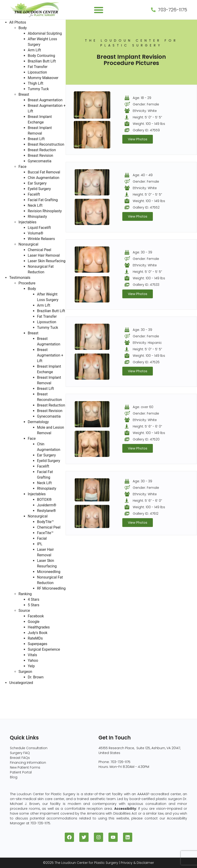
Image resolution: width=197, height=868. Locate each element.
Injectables (27, 222)
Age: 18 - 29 (142, 98)
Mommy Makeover (43, 78)
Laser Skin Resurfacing (47, 261)
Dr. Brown (36, 677)
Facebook (36, 616)
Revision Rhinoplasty (45, 211)
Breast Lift (36, 139)
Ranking (25, 594)
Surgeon (25, 672)
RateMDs (35, 638)
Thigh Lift (35, 83)
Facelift (34, 194)
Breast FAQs (20, 758)
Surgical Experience (44, 649)
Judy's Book (38, 633)
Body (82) (9, 699)
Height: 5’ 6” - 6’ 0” (147, 426)
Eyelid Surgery (39, 189)
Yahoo (33, 660)
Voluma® (35, 233)
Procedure (27, 283)
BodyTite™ (45, 522)
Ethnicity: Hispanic (147, 343)
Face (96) (9, 705)
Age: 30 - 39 (142, 252)
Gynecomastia (40, 161)
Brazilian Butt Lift (42, 61)
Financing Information (28, 763)
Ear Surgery (37, 183)
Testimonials (20, 278)
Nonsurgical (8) (14, 710)
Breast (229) (11, 694)
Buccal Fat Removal (44, 172)
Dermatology (38, 422)
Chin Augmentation (43, 178)
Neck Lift (35, 205)
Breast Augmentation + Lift (50, 355)
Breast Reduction (42, 150)
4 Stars (34, 599)
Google (34, 622)
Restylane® (46, 511)
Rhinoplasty (37, 217)
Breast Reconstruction (46, 144)
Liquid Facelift (39, 228)
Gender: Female (146, 104)
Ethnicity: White (145, 111)
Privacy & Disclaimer (137, 863)
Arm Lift (34, 50)
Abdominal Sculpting (45, 33)
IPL (40, 544)
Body (23, 28)
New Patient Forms (25, 767)
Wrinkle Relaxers (41, 239)
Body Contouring (41, 56)
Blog (14, 777)
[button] (99, 10)
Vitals (32, 655)
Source (24, 611)
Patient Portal (21, 772)
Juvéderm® (47, 505)
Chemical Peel (39, 250)
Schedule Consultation (29, 748)
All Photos (18, 22)
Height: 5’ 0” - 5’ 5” (147, 117)
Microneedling (49, 572)
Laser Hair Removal (44, 255)
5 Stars (34, 605)
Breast (24, 94)
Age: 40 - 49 (143, 175)
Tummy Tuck (38, 89)
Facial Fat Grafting (43, 200)
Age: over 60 (143, 407)
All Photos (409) (14, 688)
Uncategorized (21, 683)
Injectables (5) (13, 716)
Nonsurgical (28, 244)
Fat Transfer (38, 67)
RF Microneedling (51, 588)
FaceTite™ (45, 533)
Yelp (31, 666)
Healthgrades (39, 627)
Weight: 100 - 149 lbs (149, 124)
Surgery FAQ (20, 753)
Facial (42, 538)
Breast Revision (40, 155)
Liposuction (37, 72)
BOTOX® (44, 500)
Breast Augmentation (45, 100)
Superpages (38, 644)
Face (22, 167)
